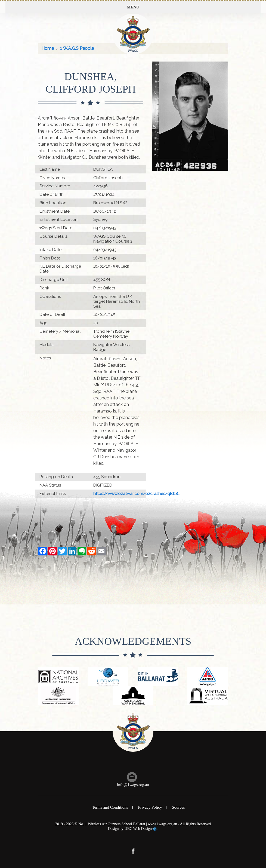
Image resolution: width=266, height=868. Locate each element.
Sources (178, 807)
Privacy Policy (150, 807)
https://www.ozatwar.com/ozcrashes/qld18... (137, 494)
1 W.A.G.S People (77, 48)
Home (48, 48)
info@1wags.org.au (133, 785)
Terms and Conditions (110, 807)
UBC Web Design (138, 829)
